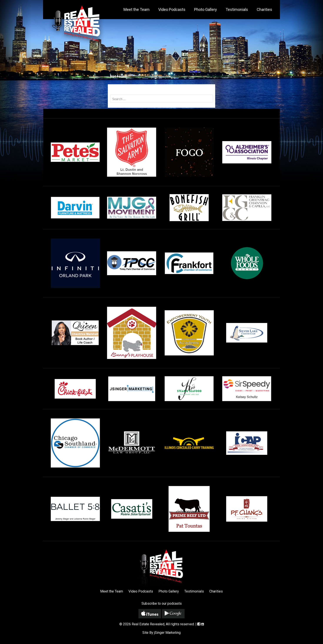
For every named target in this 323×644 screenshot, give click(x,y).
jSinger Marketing (167, 633)
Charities (264, 9)
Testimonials (237, 9)
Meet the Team (137, 9)
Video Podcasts (172, 9)
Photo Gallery (206, 9)
